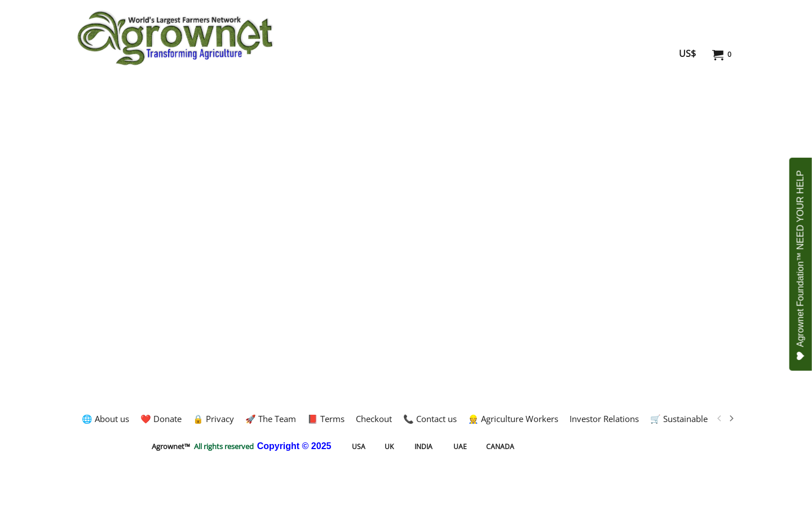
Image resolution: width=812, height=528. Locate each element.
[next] (731, 419)
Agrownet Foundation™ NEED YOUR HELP (801, 265)
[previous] (720, 419)
